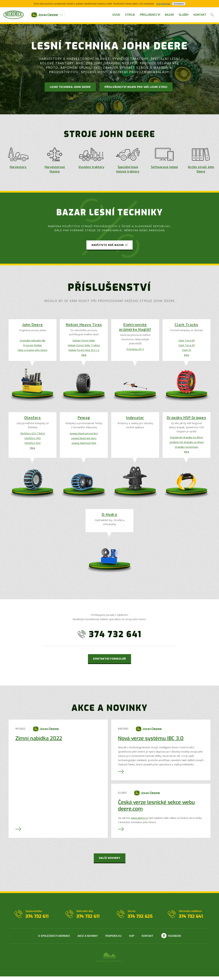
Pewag (84, 420)
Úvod (116, 15)
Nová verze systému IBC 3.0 (151, 742)
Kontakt (200, 15)
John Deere (33, 325)
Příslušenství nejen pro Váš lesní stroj (136, 87)
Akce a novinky (88, 940)
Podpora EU (113, 940)
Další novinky (110, 862)
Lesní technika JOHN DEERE (70, 87)
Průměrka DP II (135, 350)
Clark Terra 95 (186, 346)
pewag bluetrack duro (84, 441)
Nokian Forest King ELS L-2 (84, 351)
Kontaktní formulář (109, 663)
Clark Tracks (186, 325)
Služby (184, 15)
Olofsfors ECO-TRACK (33, 436)
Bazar (169, 15)
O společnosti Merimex (54, 940)
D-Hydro (109, 518)
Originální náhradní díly (33, 341)
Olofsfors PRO (33, 441)
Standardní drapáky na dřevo (187, 440)
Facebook (175, 940)
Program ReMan (33, 346)
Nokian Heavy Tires (84, 325)
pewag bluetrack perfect (84, 436)
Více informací (163, 4)
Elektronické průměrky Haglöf (135, 328)
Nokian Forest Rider (84, 341)
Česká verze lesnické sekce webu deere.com (156, 809)
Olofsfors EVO (33, 446)
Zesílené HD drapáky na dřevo (186, 445)
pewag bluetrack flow (84, 446)
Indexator (135, 420)
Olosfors (33, 420)
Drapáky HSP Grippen (186, 420)
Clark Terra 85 (186, 341)
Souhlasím (179, 4)
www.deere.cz (139, 821)
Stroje (130, 15)
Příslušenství (150, 15)
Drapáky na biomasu (187, 450)
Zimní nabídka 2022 (39, 742)
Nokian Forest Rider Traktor (84, 346)
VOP (132, 940)
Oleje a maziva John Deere (33, 351)
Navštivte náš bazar (108, 245)
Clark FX (186, 351)
